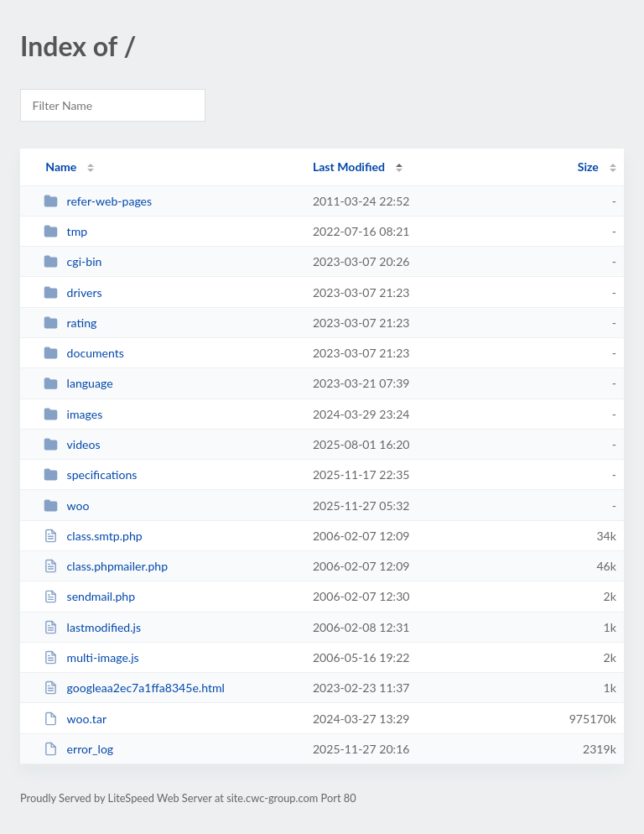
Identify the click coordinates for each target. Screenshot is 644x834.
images (73, 414)
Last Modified (349, 167)
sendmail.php (89, 596)
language (78, 383)
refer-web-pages (98, 201)
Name (61, 167)
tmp (65, 231)
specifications (90, 474)
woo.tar (75, 719)
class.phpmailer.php (106, 566)
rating (70, 323)
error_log (78, 749)
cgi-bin (73, 261)
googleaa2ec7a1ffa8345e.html (134, 688)
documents (84, 353)
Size (588, 167)
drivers (73, 292)
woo (66, 506)
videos (72, 444)
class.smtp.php (93, 536)
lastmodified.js (92, 627)
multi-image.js (91, 657)
